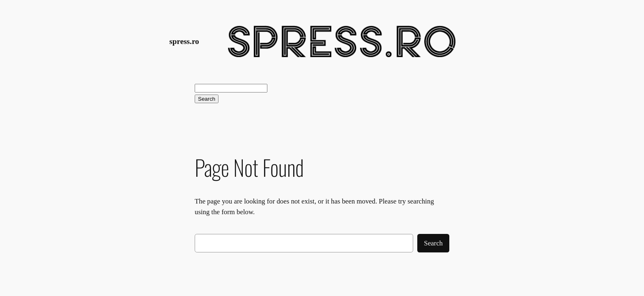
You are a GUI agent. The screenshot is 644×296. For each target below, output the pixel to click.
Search (207, 99)
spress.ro (184, 41)
